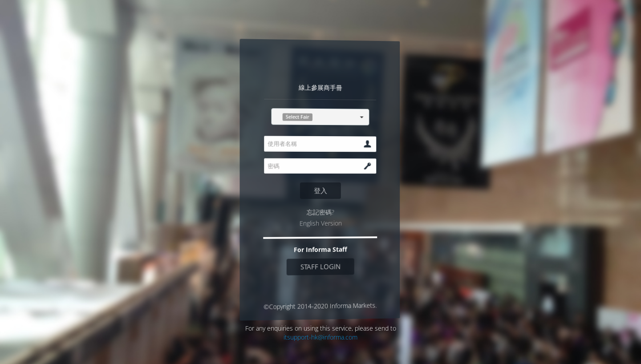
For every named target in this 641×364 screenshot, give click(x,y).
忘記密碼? (320, 212)
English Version (320, 223)
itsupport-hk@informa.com (320, 337)
